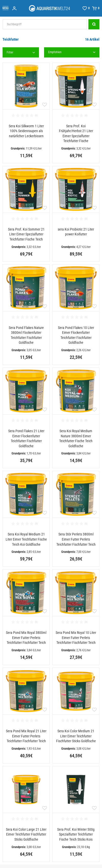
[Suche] (94, 24)
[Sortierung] (72, 52)
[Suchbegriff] (45, 24)
